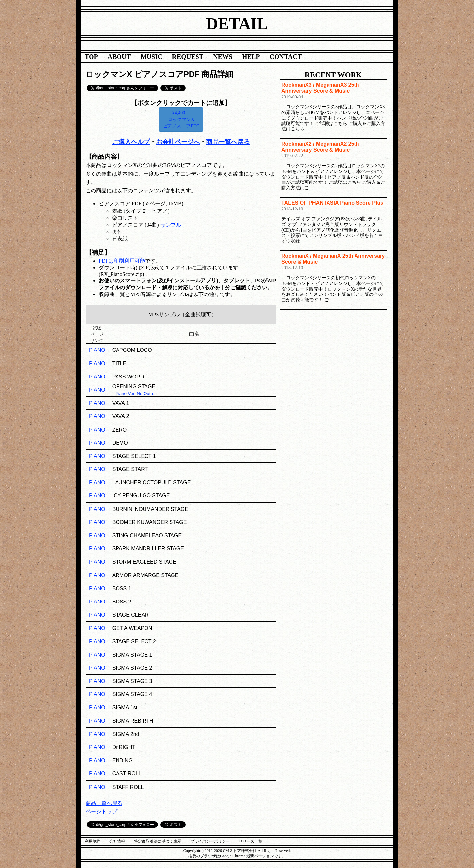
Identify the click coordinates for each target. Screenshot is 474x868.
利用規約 (92, 841)
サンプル (171, 225)
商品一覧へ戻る (228, 142)
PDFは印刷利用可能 (122, 261)
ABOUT (119, 57)
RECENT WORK (333, 75)
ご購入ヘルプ (131, 142)
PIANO (97, 350)
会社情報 (117, 841)
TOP (91, 57)
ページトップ (101, 812)
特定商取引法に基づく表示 (158, 841)
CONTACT (286, 57)
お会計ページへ (178, 142)
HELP (251, 57)
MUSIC (152, 57)
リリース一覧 (250, 841)
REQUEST (188, 57)
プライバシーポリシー (210, 841)
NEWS (223, 57)
